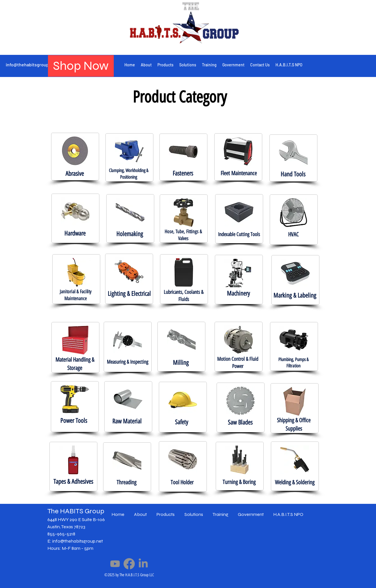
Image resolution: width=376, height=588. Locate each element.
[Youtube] (115, 564)
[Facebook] (129, 564)
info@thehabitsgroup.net (31, 64)
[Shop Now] (81, 66)
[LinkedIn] (143, 564)
